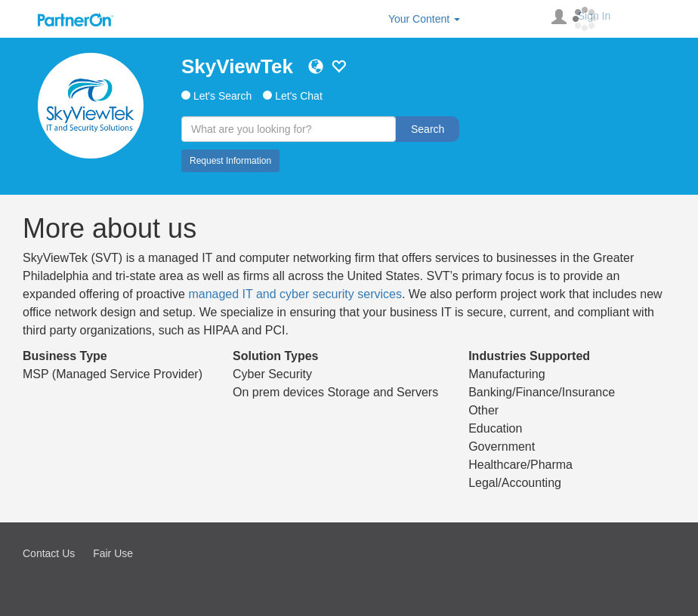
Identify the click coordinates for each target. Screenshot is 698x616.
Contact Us (49, 553)
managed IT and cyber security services (295, 294)
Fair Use (113, 553)
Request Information (230, 161)
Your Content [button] (424, 19)
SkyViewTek (237, 66)
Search (428, 129)
